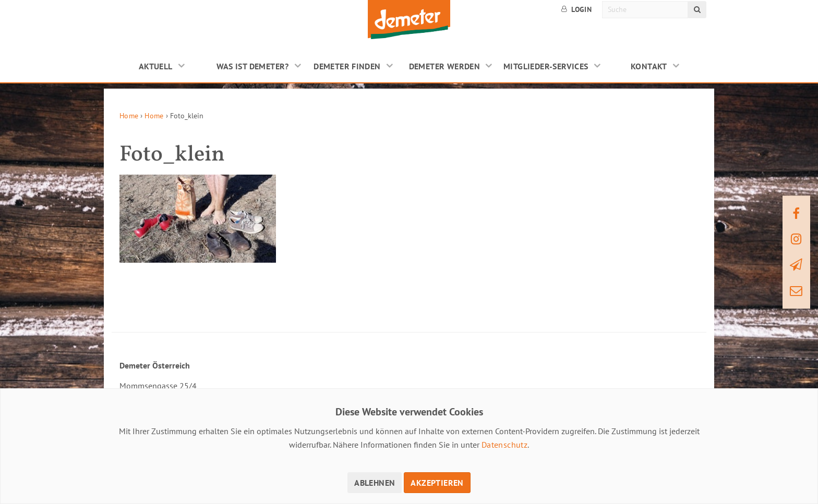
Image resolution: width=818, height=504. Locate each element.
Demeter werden (445, 66)
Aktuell (156, 66)
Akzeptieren (437, 483)
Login (576, 9)
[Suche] (645, 10)
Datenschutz (504, 445)
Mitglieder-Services (546, 66)
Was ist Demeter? (253, 66)
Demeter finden (347, 66)
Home (129, 116)
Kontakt (649, 66)
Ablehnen (375, 483)
